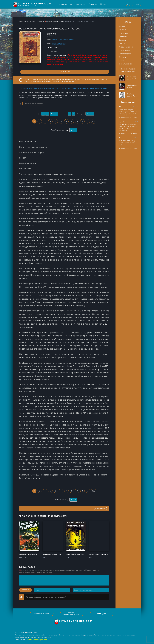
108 (94, 121)
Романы (122, 26)
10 (83, 121)
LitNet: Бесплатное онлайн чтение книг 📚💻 (34, 22)
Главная (63, 4)
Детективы (123, 33)
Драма (121, 61)
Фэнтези (122, 30)
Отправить (26, 590)
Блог (103, 4)
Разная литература (56, 22)
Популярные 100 (78, 4)
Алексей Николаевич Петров (63, 40)
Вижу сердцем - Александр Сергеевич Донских (128, 118)
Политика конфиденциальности (72, 614)
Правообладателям (42, 614)
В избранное (100, 508)
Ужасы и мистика (126, 47)
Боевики (122, 40)
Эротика (122, 57)
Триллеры (123, 37)
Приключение (124, 50)
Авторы (93, 4)
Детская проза (125, 54)
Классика (123, 43)
